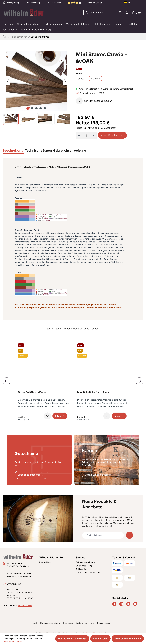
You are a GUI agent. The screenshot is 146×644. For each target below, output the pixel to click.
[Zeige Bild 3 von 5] (36, 104)
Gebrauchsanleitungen (86, 558)
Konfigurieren (100, 639)
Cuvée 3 (96, 75)
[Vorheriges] (8, 77)
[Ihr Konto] (127, 10)
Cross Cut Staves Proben (33, 388)
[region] (36, 84)
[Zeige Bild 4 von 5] (41, 104)
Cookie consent (104, 619)
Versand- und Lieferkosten (88, 569)
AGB (35, 619)
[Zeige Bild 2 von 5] (32, 104)
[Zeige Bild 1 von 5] (28, 104)
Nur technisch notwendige (72, 639)
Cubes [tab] (95, 325)
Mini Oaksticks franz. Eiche (94, 388)
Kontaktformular (25, 602)
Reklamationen (82, 565)
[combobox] (100, 10)
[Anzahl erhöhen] (95, 132)
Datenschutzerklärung (50, 619)
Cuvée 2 (82, 75)
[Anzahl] (86, 132)
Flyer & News (45, 558)
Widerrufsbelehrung (85, 619)
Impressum (68, 619)
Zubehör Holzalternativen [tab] (77, 325)
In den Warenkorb (110, 131)
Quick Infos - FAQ (84, 562)
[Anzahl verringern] (78, 132)
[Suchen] (87, 10)
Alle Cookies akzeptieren (128, 639)
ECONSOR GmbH (94, 629)
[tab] (13, 147)
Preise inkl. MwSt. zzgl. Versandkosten (96, 124)
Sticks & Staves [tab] (55, 325)
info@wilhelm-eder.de (22, 573)
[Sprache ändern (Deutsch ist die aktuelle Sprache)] (130, 2)
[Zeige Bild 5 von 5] (45, 104)
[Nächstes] (65, 77)
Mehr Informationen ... (14, 641)
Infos (58, 412)
